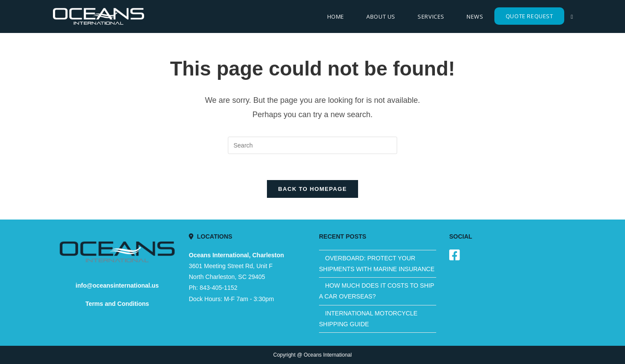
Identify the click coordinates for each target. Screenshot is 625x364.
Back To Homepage (312, 189)
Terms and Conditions (117, 304)
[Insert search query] (312, 145)
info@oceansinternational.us (117, 285)
